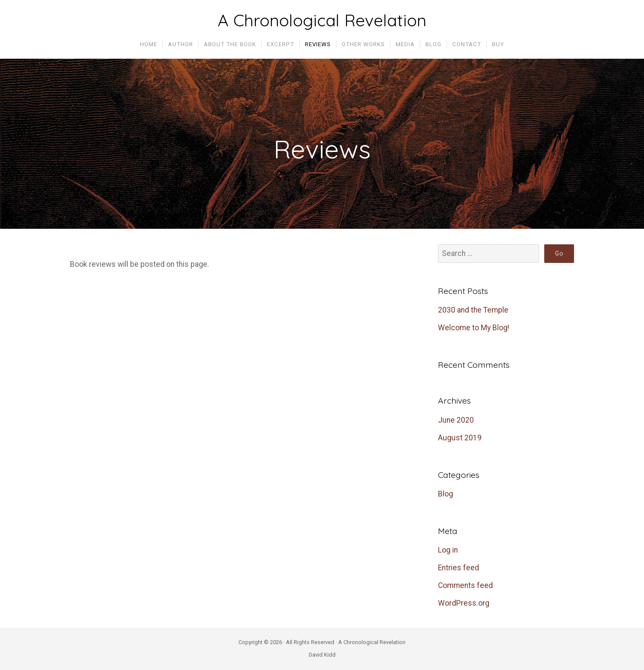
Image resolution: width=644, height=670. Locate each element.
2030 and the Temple (473, 310)
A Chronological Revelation (322, 20)
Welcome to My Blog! (474, 328)
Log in (448, 550)
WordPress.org (464, 603)
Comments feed (465, 585)
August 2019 (460, 438)
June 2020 (456, 420)
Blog (446, 494)
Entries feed (458, 568)
